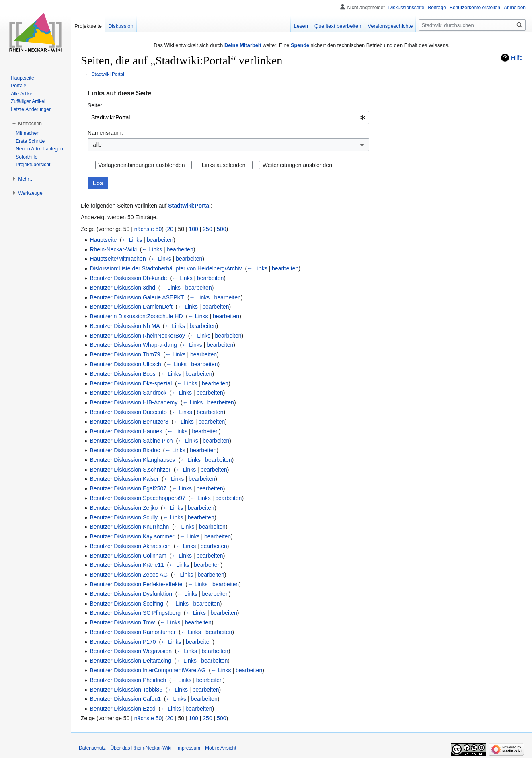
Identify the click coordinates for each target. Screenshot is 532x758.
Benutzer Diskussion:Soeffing (126, 604)
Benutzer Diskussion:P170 (123, 642)
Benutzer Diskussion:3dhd (122, 288)
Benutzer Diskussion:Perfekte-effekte (136, 584)
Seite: (95, 105)
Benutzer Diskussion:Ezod (122, 709)
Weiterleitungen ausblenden (297, 165)
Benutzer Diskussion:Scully (124, 517)
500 (221, 229)
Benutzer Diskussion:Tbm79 (125, 354)
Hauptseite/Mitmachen (118, 259)
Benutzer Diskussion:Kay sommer (132, 536)
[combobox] (228, 117)
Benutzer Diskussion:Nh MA (125, 326)
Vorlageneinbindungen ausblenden (142, 165)
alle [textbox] (97, 145)
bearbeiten (160, 240)
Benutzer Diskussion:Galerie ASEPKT (137, 297)
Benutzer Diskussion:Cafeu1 (125, 699)
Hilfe (517, 58)
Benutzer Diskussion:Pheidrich (128, 680)
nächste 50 (148, 229)
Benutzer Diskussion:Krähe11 (127, 565)
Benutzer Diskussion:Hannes (126, 431)
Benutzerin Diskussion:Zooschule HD (136, 316)
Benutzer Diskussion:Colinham (128, 556)
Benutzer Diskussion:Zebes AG (129, 575)
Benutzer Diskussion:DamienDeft (131, 307)
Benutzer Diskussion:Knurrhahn (129, 527)
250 (207, 229)
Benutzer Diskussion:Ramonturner (132, 632)
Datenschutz (92, 748)
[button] (30, 124)
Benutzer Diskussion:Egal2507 (128, 488)
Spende (300, 45)
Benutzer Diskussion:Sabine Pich (131, 441)
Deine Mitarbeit (243, 45)
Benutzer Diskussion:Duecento (128, 412)
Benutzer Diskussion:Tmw (122, 622)
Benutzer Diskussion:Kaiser (124, 479)
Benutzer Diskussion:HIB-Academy (134, 402)
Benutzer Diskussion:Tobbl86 (126, 690)
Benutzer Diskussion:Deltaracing (130, 661)
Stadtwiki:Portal (108, 74)
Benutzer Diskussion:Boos (122, 374)
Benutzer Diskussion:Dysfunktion (131, 594)
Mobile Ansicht (221, 748)
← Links (132, 240)
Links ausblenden (224, 165)
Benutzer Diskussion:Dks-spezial (131, 383)
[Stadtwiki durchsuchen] (472, 25)
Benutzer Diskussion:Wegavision (131, 651)
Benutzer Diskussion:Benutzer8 (129, 422)
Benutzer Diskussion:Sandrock (128, 393)
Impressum (188, 748)
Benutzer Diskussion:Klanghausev (132, 460)
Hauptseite (103, 240)
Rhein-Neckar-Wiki (113, 249)
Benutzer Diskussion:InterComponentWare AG (148, 670)
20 (170, 229)
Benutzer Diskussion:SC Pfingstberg (135, 613)
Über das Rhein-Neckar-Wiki (141, 748)
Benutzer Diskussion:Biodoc (125, 450)
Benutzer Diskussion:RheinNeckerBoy (137, 336)
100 (194, 229)
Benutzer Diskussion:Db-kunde (128, 278)
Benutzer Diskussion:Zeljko (124, 508)
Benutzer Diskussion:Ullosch (125, 364)
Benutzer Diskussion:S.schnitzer (130, 470)
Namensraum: (105, 133)
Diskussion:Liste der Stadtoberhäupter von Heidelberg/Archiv (166, 268)
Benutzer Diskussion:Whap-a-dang (133, 345)
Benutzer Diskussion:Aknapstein (130, 546)
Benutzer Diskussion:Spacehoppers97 (137, 498)
